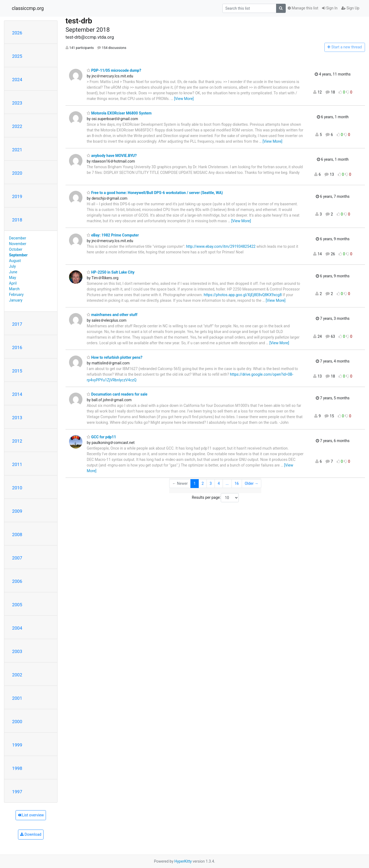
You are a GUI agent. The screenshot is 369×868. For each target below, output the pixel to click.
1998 (17, 768)
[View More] (184, 99)
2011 (17, 464)
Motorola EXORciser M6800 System (119, 113)
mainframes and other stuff (112, 315)
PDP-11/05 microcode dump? (114, 70)
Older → (252, 483)
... (227, 483)
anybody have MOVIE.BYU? (112, 156)
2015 (17, 371)
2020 (17, 173)
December (18, 238)
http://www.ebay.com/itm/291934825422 (221, 246)
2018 (17, 220)
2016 (17, 347)
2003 (17, 651)
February (16, 295)
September (18, 255)
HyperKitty (183, 861)
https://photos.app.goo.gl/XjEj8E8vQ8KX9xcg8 (243, 295)
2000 (17, 722)
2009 (17, 511)
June (13, 272)
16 (237, 483)
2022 (17, 126)
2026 (17, 33)
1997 (17, 792)
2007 (17, 558)
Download (31, 834)
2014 (17, 394)
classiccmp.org (28, 8)
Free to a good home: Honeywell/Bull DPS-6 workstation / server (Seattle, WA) (155, 193)
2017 (17, 324)
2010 (17, 488)
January (16, 300)
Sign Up (350, 8)
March (15, 289)
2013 (17, 418)
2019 (17, 196)
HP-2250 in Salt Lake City (111, 272)
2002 (17, 675)
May (13, 278)
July (12, 266)
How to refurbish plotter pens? (115, 357)
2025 (17, 56)
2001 (17, 698)
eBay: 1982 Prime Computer (113, 235)
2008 (17, 535)
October (16, 249)
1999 (17, 745)
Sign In (330, 8)
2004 (17, 628)
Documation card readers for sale (117, 394)
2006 (17, 581)
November (18, 244)
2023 (17, 103)
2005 (17, 605)
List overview (31, 815)
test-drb (79, 21)
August (15, 261)
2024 (17, 80)
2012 (17, 441)
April (13, 283)
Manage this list (303, 8)
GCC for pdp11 (101, 437)
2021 (17, 150)
